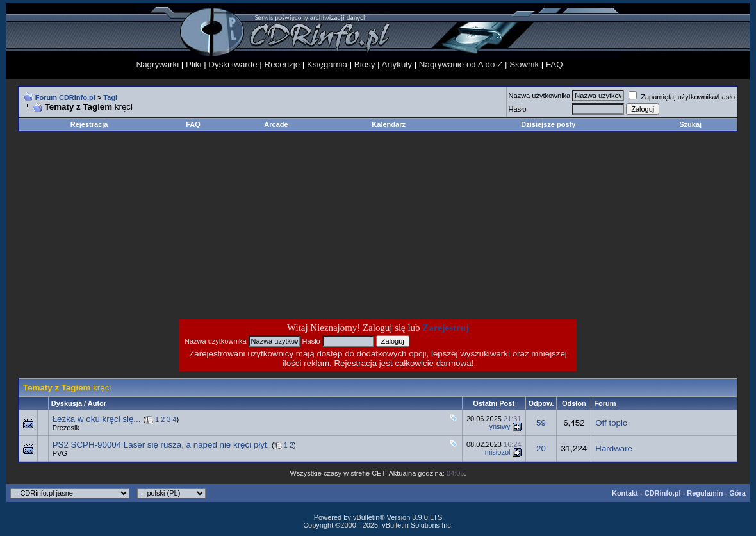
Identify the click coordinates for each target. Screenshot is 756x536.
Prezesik (66, 428)
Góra (737, 493)
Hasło (518, 109)
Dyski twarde (233, 64)
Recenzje (283, 64)
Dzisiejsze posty (548, 124)
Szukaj (690, 124)
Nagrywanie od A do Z (461, 64)
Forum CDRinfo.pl (65, 97)
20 (541, 448)
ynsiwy (499, 426)
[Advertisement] (275, 225)
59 (541, 423)
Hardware (614, 448)
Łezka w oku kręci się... (97, 419)
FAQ (555, 64)
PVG (60, 453)
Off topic (611, 423)
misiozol (498, 452)
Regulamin (705, 493)
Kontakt (625, 493)
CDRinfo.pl (663, 493)
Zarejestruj (446, 328)
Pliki (193, 64)
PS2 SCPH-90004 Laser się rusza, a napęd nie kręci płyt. (161, 445)
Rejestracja (89, 124)
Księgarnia (327, 64)
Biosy (365, 64)
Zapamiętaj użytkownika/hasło (682, 97)
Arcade (276, 124)
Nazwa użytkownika (540, 96)
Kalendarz (389, 124)
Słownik (524, 64)
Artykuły (397, 64)
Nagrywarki (158, 64)
